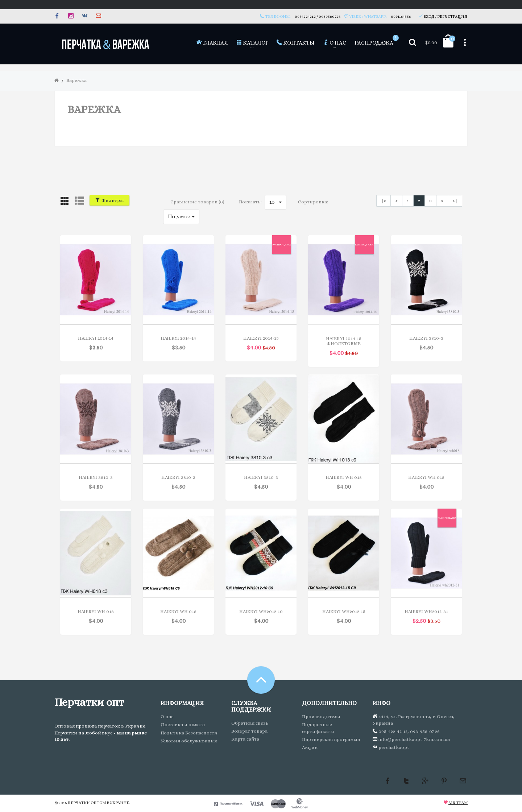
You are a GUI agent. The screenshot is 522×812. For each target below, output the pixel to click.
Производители (321, 716)
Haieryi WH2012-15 (344, 611)
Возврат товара (249, 731)
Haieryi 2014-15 (261, 338)
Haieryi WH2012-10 (261, 611)
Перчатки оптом (87, 803)
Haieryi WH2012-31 (426, 611)
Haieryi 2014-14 (96, 338)
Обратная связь (250, 723)
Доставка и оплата (183, 724)
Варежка (76, 80)
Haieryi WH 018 (344, 477)
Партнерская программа (331, 739)
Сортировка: (313, 202)
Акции (310, 747)
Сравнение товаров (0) (197, 202)
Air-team (458, 803)
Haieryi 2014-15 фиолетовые (344, 341)
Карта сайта (245, 739)
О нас (167, 716)
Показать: (250, 202)
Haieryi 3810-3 (426, 338)
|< (384, 201)
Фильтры (109, 200)
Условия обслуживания (189, 741)
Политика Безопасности (189, 733)
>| (455, 201)
